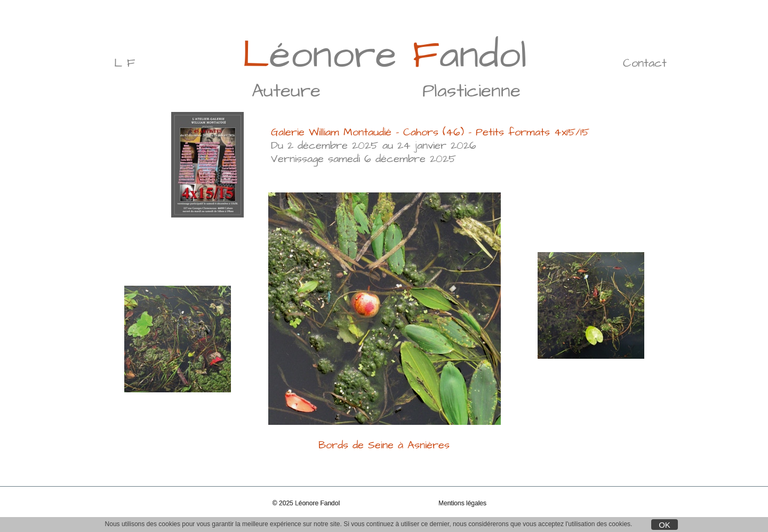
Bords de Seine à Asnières (384, 438)
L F (125, 63)
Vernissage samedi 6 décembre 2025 (363, 159)
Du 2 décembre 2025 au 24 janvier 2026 (374, 146)
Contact (645, 63)
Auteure (286, 91)
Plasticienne (471, 91)
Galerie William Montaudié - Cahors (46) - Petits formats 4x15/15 (430, 132)
